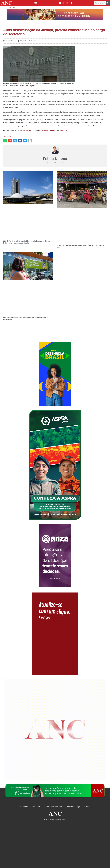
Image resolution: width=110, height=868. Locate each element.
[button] (36, 3)
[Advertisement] (55, 374)
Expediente (24, 807)
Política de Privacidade (54, 807)
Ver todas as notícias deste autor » (55, 163)
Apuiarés (33, 41)
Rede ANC (37, 807)
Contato (87, 807)
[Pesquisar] (107, 3)
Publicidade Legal (73, 807)
